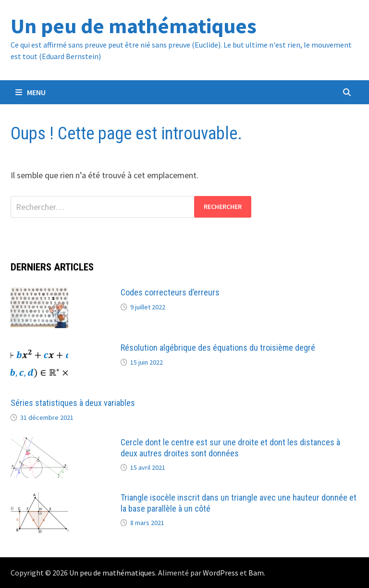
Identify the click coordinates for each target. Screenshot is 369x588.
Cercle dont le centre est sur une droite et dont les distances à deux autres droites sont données (230, 448)
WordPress (221, 573)
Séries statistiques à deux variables (73, 403)
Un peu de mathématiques (134, 26)
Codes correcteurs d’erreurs (170, 292)
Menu (31, 92)
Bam (256, 573)
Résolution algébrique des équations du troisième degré (218, 348)
